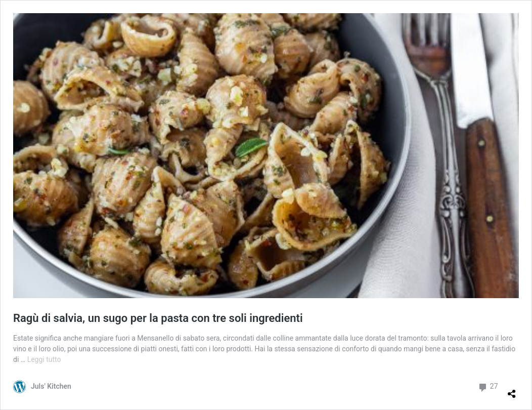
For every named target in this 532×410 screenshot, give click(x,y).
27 (488, 386)
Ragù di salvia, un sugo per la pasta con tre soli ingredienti (158, 318)
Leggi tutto (44, 359)
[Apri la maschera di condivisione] (512, 390)
